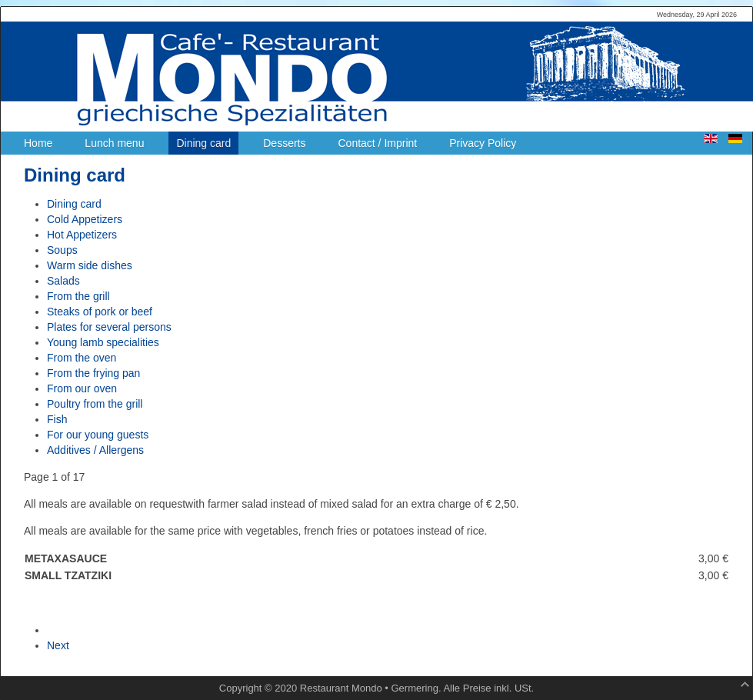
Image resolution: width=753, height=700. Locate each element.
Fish (57, 419)
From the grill (78, 296)
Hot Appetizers (82, 235)
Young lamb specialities (103, 342)
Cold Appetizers (85, 219)
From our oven (82, 388)
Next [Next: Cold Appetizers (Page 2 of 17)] (58, 645)
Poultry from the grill (95, 404)
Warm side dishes (90, 265)
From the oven (82, 358)
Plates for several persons (109, 327)
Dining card (74, 204)
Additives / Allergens (95, 450)
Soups (62, 250)
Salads (63, 281)
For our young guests (98, 435)
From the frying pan (93, 373)
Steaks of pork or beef (100, 312)
